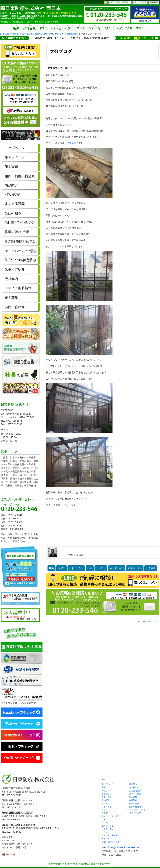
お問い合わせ (135, 807)
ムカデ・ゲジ (117, 568)
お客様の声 (134, 787)
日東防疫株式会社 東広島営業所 (18, 825)
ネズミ (43, 28)
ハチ (68, 28)
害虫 (16, 28)
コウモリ (141, 28)
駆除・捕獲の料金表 (111, 842)
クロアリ (106, 823)
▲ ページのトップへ (148, 621)
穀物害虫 (29, 28)
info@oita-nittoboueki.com (125, 847)
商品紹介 (133, 784)
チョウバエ (107, 791)
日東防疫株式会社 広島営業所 (17, 813)
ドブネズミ (73, 143)
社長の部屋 (134, 804)
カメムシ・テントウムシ (113, 816)
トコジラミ (107, 794)
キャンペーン (108, 839)
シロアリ (80, 28)
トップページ (108, 784)
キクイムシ (107, 797)
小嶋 (62, 81)
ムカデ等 (94, 28)
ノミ (104, 820)
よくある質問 (135, 791)
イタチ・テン (118, 28)
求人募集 (133, 797)
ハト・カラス (76, 568)
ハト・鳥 (56, 28)
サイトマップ (135, 813)
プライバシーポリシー (139, 810)
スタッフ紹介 (135, 794)
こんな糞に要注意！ (111, 835)
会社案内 (133, 800)
